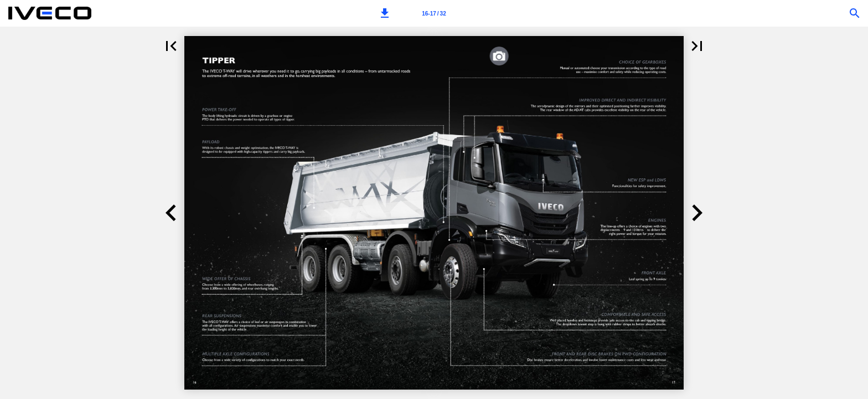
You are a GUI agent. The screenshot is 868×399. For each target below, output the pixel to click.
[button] (385, 13)
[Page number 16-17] (434, 13)
